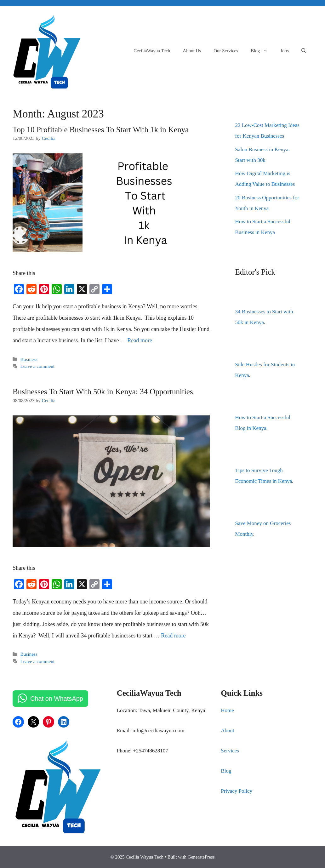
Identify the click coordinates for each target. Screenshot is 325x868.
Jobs (285, 51)
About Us (192, 51)
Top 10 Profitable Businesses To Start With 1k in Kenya (101, 130)
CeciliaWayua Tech (152, 51)
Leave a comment (37, 366)
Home (227, 710)
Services (230, 751)
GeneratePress (201, 857)
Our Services (226, 51)
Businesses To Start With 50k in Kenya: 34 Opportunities (103, 392)
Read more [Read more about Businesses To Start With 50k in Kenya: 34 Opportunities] (173, 636)
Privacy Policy (237, 791)
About (228, 731)
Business (29, 359)
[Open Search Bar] (304, 51)
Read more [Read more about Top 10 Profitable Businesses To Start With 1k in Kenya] (140, 340)
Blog (262, 51)
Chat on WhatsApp (57, 699)
